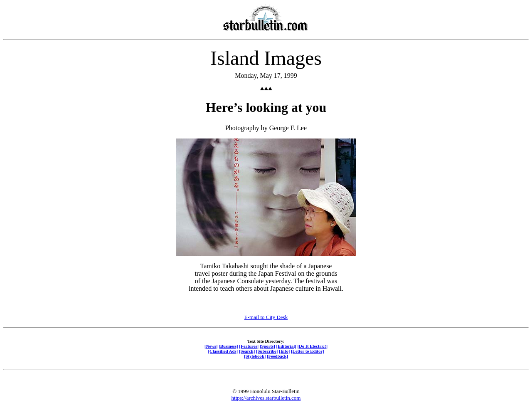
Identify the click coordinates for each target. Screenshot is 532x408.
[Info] (284, 351)
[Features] (249, 346)
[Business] (228, 346)
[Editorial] (286, 346)
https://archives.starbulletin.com (266, 398)
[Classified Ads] (223, 351)
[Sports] (267, 346)
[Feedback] (277, 356)
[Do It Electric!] (312, 346)
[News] (211, 346)
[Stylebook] (255, 356)
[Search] (247, 351)
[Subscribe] (267, 351)
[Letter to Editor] (308, 351)
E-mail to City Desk (266, 317)
